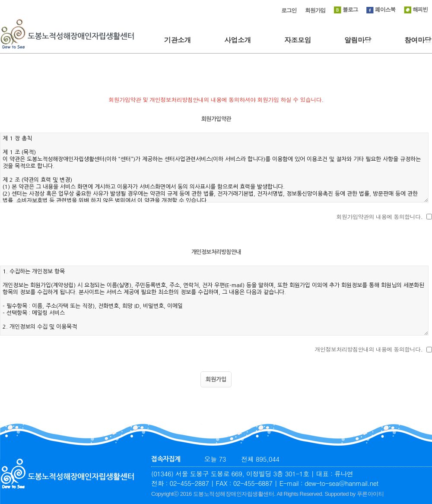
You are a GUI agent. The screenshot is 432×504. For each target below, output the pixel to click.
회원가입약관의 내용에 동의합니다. (380, 217)
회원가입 (315, 10)
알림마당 (358, 40)
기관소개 (178, 40)
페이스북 (381, 9)
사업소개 (238, 40)
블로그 (346, 9)
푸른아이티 (370, 494)
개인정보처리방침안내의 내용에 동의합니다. (369, 349)
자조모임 (298, 40)
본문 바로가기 (0, 0)
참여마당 (418, 40)
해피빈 (416, 9)
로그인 (289, 10)
